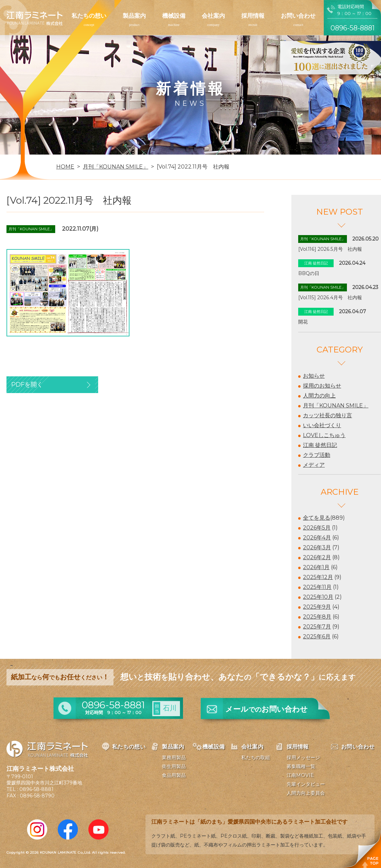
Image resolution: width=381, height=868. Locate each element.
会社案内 (213, 16)
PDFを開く (27, 385)
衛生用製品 (174, 766)
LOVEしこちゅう (324, 435)
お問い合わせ (298, 16)
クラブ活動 (317, 455)
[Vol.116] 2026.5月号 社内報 (330, 249)
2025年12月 (318, 577)
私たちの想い (89, 16)
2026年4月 (317, 538)
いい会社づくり (322, 425)
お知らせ (314, 376)
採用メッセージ (303, 757)
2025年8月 (317, 617)
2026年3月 (317, 547)
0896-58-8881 (36, 789)
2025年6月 (317, 636)
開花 (303, 322)
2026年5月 (317, 528)
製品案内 (134, 16)
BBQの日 (309, 273)
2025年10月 (318, 597)
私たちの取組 (256, 757)
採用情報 (253, 16)
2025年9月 (317, 607)
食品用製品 (174, 775)
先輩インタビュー (306, 784)
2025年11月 (317, 587)
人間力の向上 (319, 396)
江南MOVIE (300, 775)
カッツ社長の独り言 (327, 415)
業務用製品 (174, 757)
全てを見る (317, 518)
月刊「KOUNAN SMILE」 (336, 406)
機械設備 (174, 16)
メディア (314, 465)
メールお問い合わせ (266, 709)
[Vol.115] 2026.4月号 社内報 (330, 298)
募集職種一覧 (301, 766)
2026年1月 (316, 567)
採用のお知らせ (322, 386)
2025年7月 (317, 627)
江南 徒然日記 (320, 445)
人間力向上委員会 (306, 793)
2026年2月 (317, 557)
